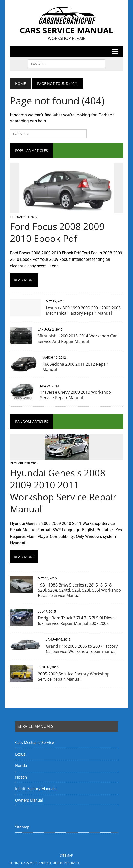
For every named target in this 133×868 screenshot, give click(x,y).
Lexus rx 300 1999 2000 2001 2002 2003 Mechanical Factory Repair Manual (83, 311)
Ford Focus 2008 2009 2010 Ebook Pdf (57, 232)
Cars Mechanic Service (35, 742)
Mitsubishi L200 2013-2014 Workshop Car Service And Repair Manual (77, 339)
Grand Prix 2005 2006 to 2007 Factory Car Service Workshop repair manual (82, 649)
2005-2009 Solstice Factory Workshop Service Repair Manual (74, 677)
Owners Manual (29, 800)
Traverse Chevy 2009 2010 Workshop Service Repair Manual (76, 395)
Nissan (21, 777)
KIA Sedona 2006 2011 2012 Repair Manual (75, 367)
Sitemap (22, 827)
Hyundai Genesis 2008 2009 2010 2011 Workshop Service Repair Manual (63, 491)
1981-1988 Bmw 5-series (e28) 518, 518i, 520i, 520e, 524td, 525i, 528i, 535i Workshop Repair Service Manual (79, 590)
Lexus (20, 754)
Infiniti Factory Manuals (36, 788)
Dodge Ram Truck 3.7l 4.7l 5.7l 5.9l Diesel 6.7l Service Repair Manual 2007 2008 (77, 621)
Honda (21, 765)
